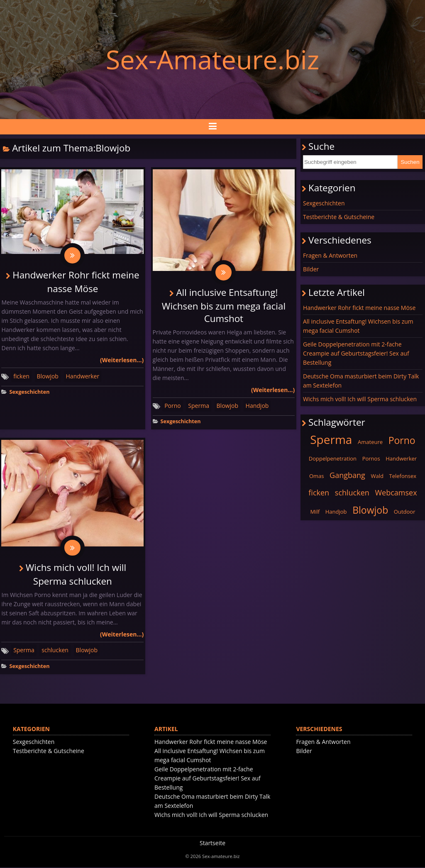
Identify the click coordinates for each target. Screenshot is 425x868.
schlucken (55, 650)
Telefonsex (403, 476)
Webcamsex (396, 493)
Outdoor (405, 512)
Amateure (370, 442)
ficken (21, 376)
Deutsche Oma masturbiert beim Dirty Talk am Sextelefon (361, 381)
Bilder (311, 269)
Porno (173, 406)
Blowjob (48, 376)
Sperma (199, 406)
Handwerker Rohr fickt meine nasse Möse (359, 308)
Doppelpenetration (333, 458)
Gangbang (347, 475)
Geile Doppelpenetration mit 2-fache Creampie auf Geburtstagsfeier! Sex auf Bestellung (356, 353)
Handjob (257, 406)
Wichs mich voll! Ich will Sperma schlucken (360, 399)
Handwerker (83, 376)
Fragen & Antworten (330, 255)
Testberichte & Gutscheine (339, 217)
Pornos (371, 458)
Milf (315, 512)
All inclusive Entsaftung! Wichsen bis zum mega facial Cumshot (224, 305)
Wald (377, 476)
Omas (317, 476)
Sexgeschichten (29, 392)
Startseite (212, 844)
